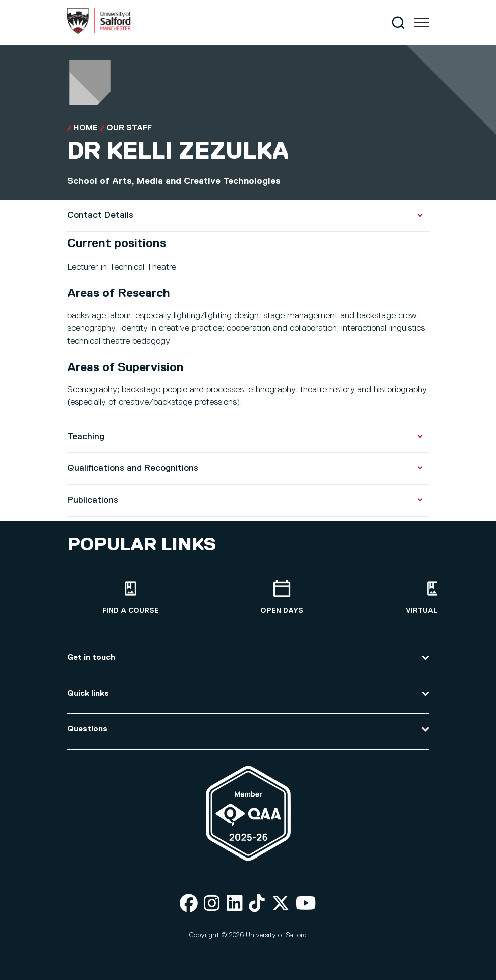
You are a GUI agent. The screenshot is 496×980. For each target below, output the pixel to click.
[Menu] (422, 23)
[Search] (398, 22)
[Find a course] (131, 598)
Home (86, 128)
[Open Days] (282, 598)
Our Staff (129, 128)
